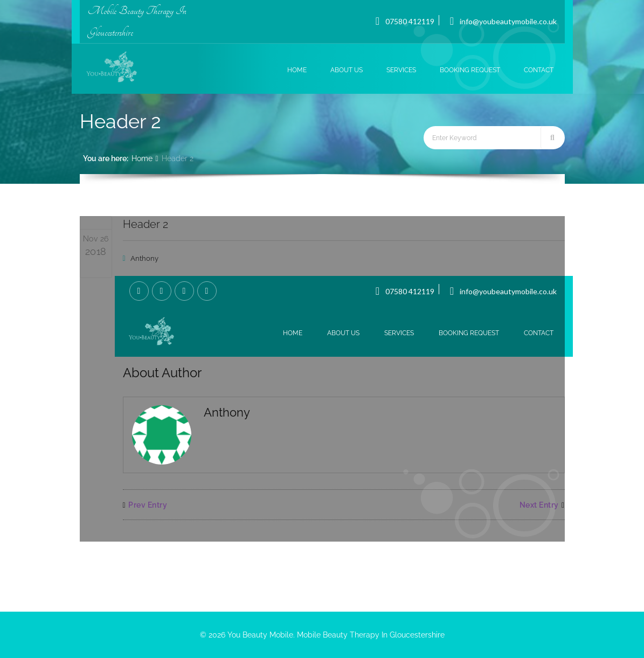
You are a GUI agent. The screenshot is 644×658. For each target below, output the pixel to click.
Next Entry (542, 505)
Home (142, 158)
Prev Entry (145, 505)
